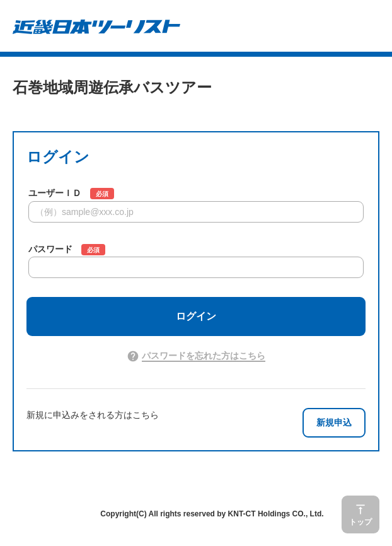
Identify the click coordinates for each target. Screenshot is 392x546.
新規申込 (334, 422)
